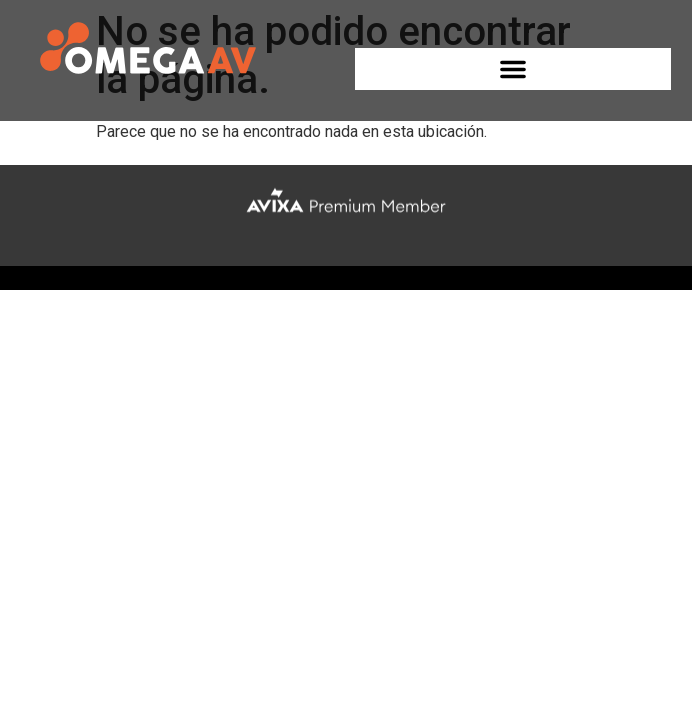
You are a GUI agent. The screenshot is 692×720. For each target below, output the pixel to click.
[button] (513, 69)
